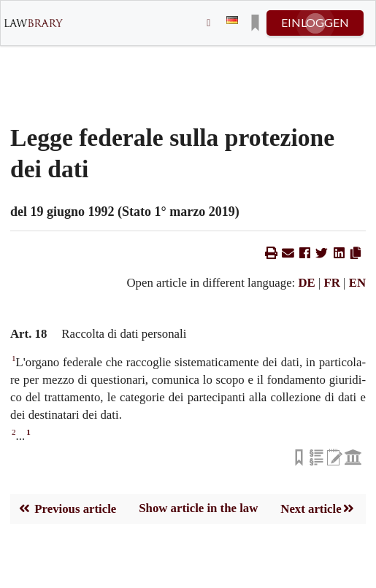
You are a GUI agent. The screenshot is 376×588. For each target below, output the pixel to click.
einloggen (315, 22)
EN (357, 283)
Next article (318, 508)
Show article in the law (198, 508)
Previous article (67, 508)
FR (332, 283)
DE (306, 283)
